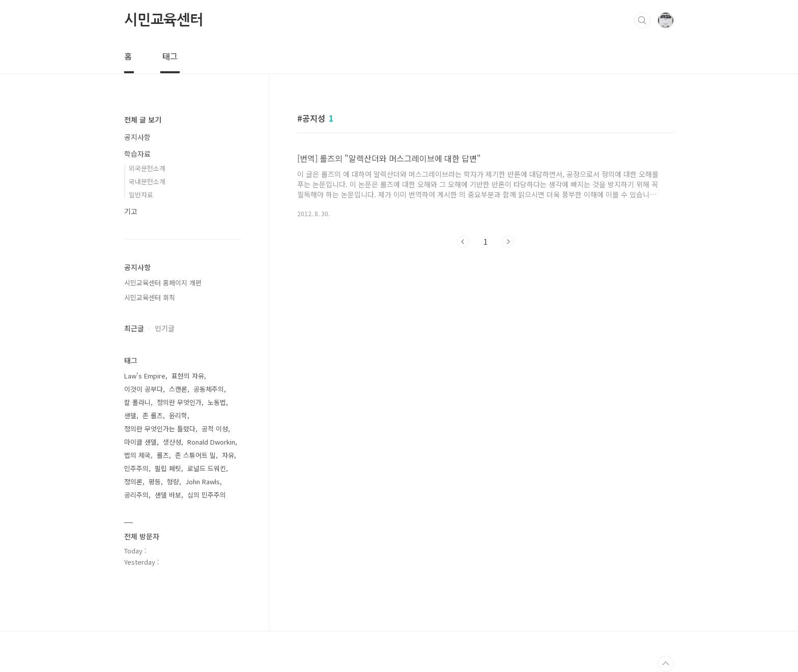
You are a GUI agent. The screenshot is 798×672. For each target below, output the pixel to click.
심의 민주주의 (207, 495)
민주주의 (136, 468)
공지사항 (137, 137)
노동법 (217, 402)
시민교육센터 (164, 20)
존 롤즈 (153, 415)
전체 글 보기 (143, 120)
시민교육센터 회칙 (150, 297)
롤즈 (163, 455)
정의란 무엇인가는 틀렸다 (160, 429)
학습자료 (137, 154)
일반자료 (141, 195)
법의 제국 (137, 455)
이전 (463, 242)
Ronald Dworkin (211, 442)
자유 (228, 455)
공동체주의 (209, 389)
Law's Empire (145, 376)
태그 (170, 56)
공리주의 (136, 495)
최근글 (134, 328)
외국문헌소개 (147, 168)
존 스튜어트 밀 (195, 455)
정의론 (133, 481)
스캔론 (178, 389)
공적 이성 (215, 429)
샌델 (130, 415)
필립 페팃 (168, 468)
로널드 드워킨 (207, 468)
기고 (131, 211)
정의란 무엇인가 (179, 402)
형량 (173, 481)
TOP (666, 664)
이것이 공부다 (144, 389)
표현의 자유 (188, 376)
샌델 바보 (168, 495)
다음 (508, 242)
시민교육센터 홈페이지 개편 (163, 283)
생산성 (172, 442)
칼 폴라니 (137, 402)
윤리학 (178, 415)
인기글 (165, 328)
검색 (642, 20)
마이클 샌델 (140, 442)
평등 (155, 481)
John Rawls (203, 481)
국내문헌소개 (147, 181)
